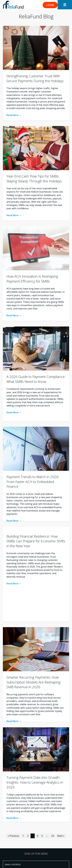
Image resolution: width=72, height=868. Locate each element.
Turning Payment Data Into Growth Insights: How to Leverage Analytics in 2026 (35, 782)
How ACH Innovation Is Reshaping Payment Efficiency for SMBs (32, 279)
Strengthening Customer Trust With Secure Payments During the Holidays (35, 78)
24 (53, 836)
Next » (61, 836)
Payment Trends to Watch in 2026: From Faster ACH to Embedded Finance (33, 482)
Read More (14, 115)
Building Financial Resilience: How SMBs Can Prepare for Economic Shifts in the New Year (36, 541)
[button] (50, 5)
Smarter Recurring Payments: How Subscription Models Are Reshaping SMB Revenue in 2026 (33, 682)
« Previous (13, 836)
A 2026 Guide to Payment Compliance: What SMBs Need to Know (36, 379)
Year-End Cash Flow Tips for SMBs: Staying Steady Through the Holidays (34, 179)
